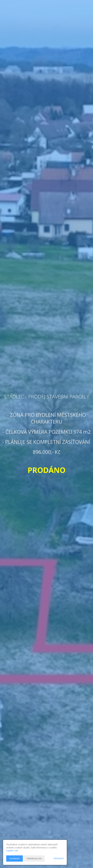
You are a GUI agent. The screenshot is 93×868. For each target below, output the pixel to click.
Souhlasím (15, 858)
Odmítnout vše (34, 858)
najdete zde (12, 850)
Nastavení (59, 858)
